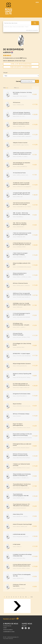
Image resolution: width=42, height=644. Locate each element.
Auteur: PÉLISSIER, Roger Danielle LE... (22, 297)
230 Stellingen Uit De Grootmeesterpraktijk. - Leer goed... (21, 324)
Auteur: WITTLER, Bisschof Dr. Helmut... (22, 377)
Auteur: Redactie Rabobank (19, 508)
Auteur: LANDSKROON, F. (19, 227)
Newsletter (24, 626)
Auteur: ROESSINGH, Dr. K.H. (19, 257)
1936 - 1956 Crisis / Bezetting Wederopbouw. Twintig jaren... (20, 224)
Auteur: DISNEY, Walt (18, 197)
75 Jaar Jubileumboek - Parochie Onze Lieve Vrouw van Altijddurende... (22, 485)
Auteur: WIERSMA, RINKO (19, 347)
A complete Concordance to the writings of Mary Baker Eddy (22, 555)
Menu (37, 2)
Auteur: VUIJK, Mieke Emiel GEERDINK (21, 317)
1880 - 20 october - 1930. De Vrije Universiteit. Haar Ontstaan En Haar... (22, 214)
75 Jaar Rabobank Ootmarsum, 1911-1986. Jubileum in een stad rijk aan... (21, 505)
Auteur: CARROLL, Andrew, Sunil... (21, 175)
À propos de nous (7, 626)
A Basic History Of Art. (18, 514)
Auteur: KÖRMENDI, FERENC (19, 247)
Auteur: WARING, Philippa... (19, 588)
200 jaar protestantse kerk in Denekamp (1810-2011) (20, 274)
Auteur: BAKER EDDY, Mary (19, 558)
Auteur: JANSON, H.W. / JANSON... (20, 516)
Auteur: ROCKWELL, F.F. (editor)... (20, 156)
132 (31, 597)
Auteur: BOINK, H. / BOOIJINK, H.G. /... (21, 478)
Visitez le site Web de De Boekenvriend (21, 64)
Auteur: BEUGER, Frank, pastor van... (21, 488)
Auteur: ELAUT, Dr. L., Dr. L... (19, 116)
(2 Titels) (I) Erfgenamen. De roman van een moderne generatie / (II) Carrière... (22, 244)
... (28, 597)
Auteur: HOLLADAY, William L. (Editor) (21, 568)
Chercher (18, 81)
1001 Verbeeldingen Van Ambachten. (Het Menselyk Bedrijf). (22, 163)
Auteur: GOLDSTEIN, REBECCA (20, 396)
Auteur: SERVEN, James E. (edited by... (22, 285)
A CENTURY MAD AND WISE (19, 534)
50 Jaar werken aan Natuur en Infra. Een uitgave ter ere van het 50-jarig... (22, 435)
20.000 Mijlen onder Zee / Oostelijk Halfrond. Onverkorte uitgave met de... (22, 304)
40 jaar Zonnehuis (17, 404)
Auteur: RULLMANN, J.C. (18, 217)
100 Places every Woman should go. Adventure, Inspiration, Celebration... (22, 133)
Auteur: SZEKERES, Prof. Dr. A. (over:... (22, 468)
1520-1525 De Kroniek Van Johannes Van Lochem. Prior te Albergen (21, 204)
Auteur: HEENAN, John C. (18, 578)
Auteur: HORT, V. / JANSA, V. (19, 327)
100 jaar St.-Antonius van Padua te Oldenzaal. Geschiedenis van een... (21, 123)
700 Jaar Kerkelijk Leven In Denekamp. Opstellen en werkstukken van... (22, 475)
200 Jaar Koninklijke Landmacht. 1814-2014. (22, 264)
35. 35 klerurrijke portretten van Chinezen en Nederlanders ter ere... (21, 384)
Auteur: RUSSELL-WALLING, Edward (21, 448)
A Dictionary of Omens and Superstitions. (19, 585)
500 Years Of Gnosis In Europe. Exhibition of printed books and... (21, 455)
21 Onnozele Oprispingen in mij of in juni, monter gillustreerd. (21, 314)
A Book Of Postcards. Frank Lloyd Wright (22, 524)
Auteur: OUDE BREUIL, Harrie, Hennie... (22, 428)
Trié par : (6, 73)
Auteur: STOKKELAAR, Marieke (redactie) (22, 438)
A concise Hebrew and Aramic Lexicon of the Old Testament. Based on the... (22, 565)
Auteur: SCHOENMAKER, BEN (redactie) (22, 267)
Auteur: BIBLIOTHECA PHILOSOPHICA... (22, 458)
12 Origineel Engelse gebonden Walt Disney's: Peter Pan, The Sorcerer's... (22, 194)
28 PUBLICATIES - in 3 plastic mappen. (22, 354)
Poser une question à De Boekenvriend (21, 67)
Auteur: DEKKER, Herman (19, 498)
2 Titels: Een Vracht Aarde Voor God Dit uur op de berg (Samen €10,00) (22, 234)
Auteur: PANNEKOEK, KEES (19, 237)
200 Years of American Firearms (20, 283)
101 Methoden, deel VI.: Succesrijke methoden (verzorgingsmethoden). (21, 184)
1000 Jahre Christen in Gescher (20, 143)
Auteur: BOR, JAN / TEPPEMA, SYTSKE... (22, 337)
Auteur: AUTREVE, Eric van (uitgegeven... (22, 187)
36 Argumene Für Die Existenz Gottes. (22, 394)
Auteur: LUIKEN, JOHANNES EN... (20, 166)
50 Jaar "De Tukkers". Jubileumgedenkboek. (18, 425)
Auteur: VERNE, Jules (18, 307)
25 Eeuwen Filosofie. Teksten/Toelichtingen (18, 334)
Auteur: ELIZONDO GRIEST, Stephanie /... (22, 136)
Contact (5, 628)
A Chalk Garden (17, 544)
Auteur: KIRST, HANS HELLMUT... (20, 96)
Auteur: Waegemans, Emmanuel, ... (21, 537)
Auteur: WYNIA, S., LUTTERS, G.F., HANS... (22, 277)
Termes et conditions (8, 630)
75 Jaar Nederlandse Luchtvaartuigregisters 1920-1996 (21, 495)
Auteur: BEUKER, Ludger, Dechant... (21, 145)
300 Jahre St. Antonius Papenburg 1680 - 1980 (22, 374)
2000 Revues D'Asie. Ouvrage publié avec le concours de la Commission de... (22, 294)
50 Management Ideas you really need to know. (22, 445)
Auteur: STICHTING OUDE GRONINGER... (22, 356)
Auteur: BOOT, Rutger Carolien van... (21, 387)
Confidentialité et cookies (9, 632)
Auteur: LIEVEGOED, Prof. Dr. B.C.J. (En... (22, 406)
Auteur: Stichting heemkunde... (20, 366)
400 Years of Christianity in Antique (21, 414)
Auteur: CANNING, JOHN (18, 105)
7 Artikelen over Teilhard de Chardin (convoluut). (21, 465)
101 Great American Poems (19, 173)
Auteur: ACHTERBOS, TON (19, 126)
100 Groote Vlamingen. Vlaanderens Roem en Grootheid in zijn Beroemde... (22, 113)
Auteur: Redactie (17, 416)
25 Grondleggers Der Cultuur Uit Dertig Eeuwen (22, 344)
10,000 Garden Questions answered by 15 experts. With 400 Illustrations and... (22, 153)
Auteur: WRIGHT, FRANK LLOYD (20, 526)
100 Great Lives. (17, 102)
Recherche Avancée (32, 30)
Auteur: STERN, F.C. (17, 547)
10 (26, 597)
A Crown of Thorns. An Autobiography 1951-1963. (22, 575)
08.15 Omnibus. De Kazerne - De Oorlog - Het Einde (22, 93)
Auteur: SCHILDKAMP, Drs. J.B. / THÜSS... (22, 207)
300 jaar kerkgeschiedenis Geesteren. (22, 364)
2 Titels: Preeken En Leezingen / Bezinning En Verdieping (20, 254)
